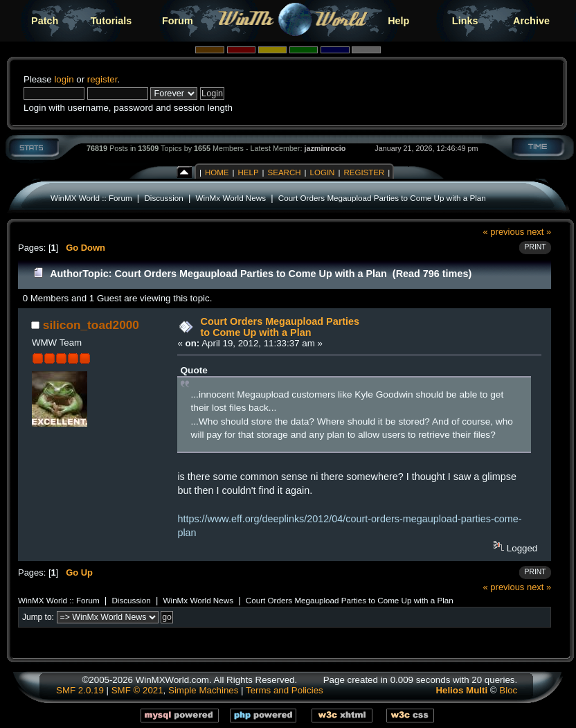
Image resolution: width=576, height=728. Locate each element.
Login (323, 172)
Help (398, 21)
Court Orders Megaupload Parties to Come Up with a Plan (382, 198)
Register (364, 172)
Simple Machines (203, 690)
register (102, 79)
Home (217, 172)
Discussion (163, 198)
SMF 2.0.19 (80, 690)
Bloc (508, 690)
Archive (531, 21)
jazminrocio (325, 148)
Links (465, 21)
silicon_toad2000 (91, 325)
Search (285, 172)
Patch (45, 21)
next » (539, 232)
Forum (178, 21)
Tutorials (111, 21)
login (64, 79)
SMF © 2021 (137, 690)
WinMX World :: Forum (91, 198)
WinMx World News (231, 198)
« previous (504, 232)
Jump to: (38, 617)
